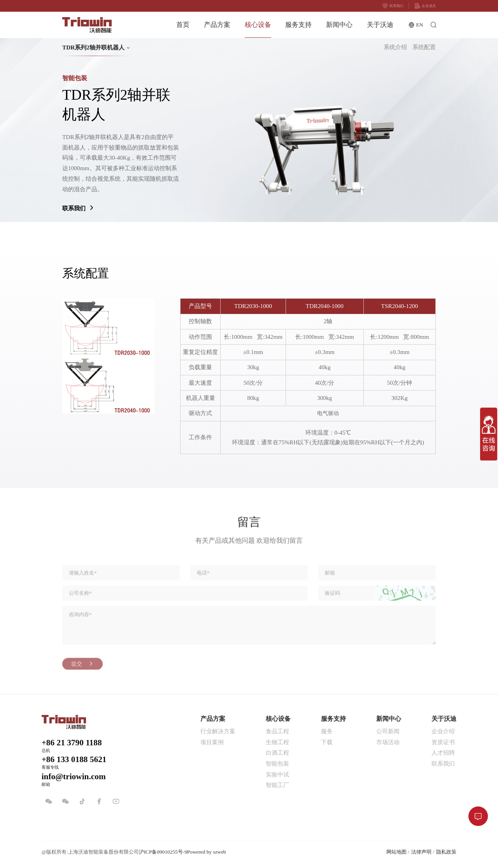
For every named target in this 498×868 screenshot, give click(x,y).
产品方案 (217, 25)
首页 (183, 25)
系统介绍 (395, 47)
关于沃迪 (380, 25)
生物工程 (277, 742)
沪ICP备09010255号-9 (163, 852)
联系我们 (393, 6)
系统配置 (424, 47)
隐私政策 (446, 852)
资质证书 (443, 742)
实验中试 (277, 774)
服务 (327, 731)
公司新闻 (388, 731)
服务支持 (298, 25)
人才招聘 (443, 753)
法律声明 (421, 852)
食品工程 (277, 731)
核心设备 (258, 25)
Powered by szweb (207, 852)
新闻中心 (339, 25)
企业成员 (425, 6)
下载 (327, 742)
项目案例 (212, 742)
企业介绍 (443, 731)
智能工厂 (277, 785)
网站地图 (396, 852)
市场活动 (388, 742)
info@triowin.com (74, 776)
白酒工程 (277, 753)
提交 (83, 672)
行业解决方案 (218, 731)
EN (416, 25)
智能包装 (277, 763)
